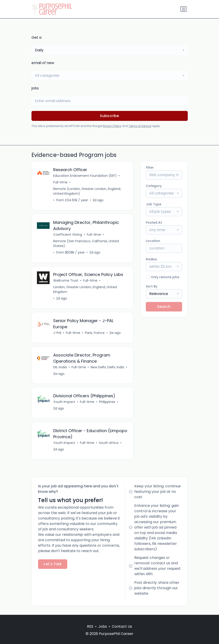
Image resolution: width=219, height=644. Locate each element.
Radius (151, 259)
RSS (90, 626)
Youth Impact (64, 402)
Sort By (152, 286)
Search (164, 307)
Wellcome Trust (66, 281)
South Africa (109, 443)
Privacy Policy (112, 126)
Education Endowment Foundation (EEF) (85, 176)
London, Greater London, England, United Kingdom (85, 290)
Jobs (103, 626)
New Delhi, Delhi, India (108, 367)
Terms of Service (140, 126)
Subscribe (109, 116)
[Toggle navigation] (183, 9)
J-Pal (57, 333)
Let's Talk (53, 564)
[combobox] (110, 50)
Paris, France (95, 333)
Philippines (107, 402)
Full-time (61, 182)
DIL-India (60, 367)
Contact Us (122, 626)
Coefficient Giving (68, 235)
